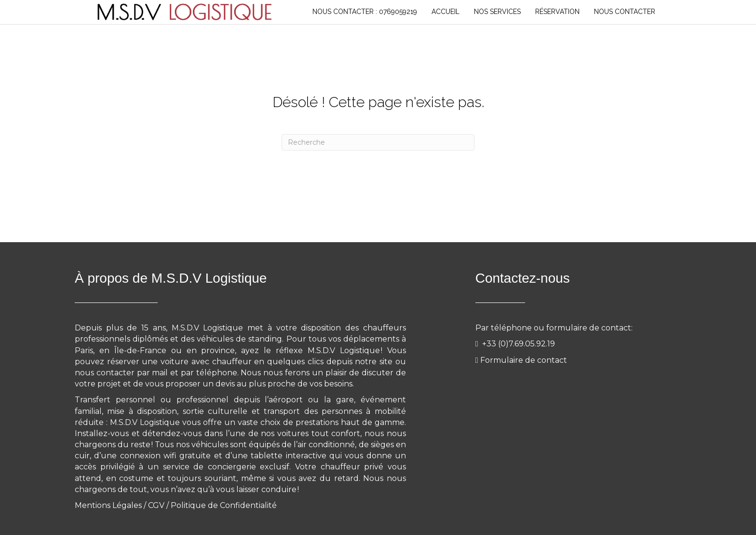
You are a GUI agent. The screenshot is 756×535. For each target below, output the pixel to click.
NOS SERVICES (497, 12)
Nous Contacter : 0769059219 (365, 12)
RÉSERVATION (557, 12)
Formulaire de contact (524, 360)
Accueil (445, 12)
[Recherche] (378, 142)
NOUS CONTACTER (625, 12)
